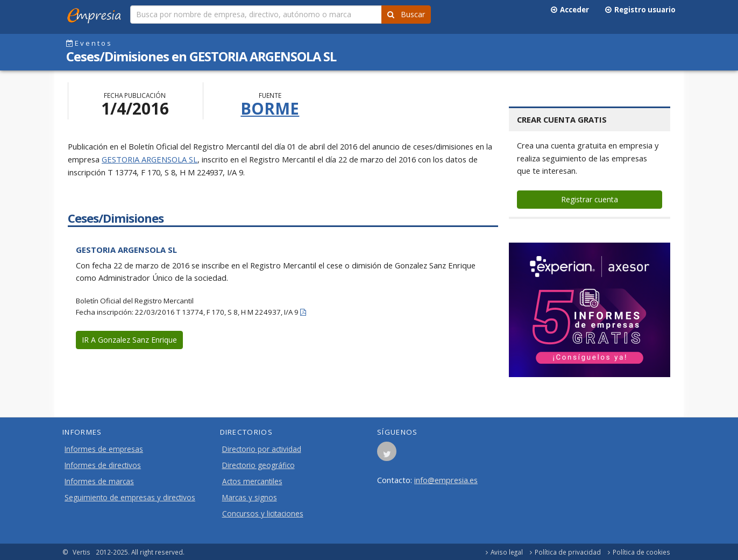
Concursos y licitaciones (263, 514)
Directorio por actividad (262, 449)
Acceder (570, 10)
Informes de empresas (104, 449)
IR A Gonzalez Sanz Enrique (129, 340)
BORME (270, 108)
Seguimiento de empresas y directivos (130, 498)
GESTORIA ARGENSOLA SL (150, 159)
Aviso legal (507, 552)
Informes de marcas (99, 481)
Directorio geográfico (258, 465)
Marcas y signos (250, 498)
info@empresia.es (446, 480)
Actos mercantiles (252, 481)
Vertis (81, 552)
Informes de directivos (103, 465)
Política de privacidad (568, 552)
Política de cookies (641, 552)
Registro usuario (640, 10)
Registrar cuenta (590, 199)
